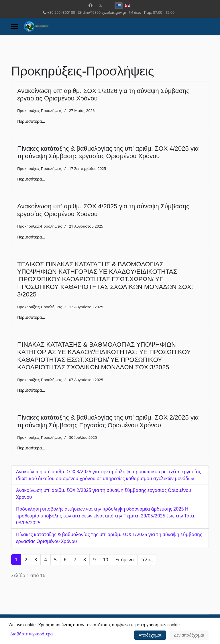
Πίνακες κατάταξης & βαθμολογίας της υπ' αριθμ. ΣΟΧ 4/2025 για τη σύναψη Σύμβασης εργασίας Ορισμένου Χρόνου (108, 152)
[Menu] (15, 26)
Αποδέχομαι (150, 635)
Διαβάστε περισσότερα (32, 634)
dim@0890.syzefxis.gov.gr (104, 12)
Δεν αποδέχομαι (189, 635)
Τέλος (147, 560)
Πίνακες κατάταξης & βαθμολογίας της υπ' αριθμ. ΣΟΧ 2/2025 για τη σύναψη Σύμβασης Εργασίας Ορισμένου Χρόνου (108, 421)
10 (105, 560)
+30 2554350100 (61, 12)
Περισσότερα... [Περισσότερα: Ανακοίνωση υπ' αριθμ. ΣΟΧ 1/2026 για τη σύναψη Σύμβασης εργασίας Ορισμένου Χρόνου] (31, 121)
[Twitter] (100, 5)
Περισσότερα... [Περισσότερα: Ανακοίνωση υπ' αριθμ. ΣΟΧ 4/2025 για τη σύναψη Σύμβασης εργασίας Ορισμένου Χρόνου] (31, 237)
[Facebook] (91, 5)
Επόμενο (125, 560)
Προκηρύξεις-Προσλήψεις (40, 110)
